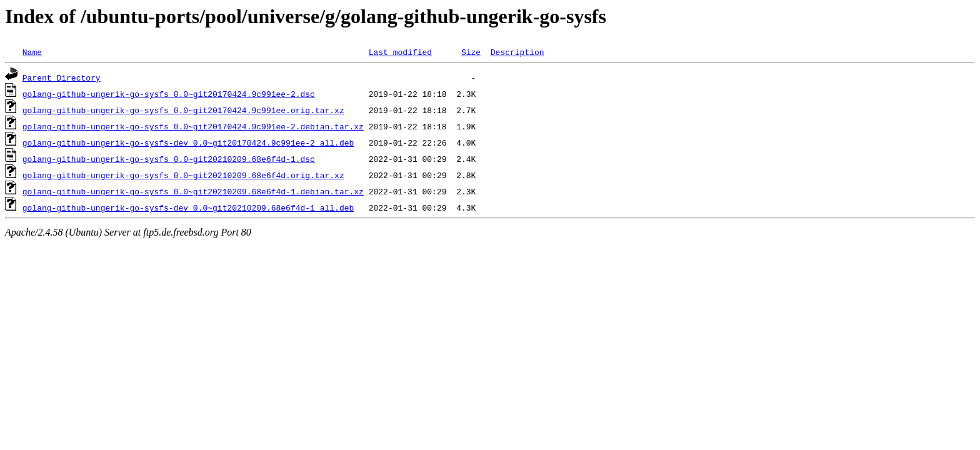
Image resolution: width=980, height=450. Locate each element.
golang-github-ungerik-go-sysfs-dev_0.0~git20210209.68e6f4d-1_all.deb (188, 207)
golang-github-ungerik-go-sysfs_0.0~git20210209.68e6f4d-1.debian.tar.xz (193, 191)
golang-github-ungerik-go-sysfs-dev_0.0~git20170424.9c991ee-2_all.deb (188, 142)
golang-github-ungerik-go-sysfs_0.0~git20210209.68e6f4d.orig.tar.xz (183, 175)
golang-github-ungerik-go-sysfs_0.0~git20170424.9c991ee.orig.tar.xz (183, 110)
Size (471, 52)
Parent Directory (62, 77)
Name (32, 52)
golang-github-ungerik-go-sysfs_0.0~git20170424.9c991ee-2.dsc (169, 94)
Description (517, 52)
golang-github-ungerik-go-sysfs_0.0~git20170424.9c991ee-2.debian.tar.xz (193, 126)
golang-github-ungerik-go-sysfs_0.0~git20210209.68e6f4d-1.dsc (169, 159)
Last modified (400, 52)
